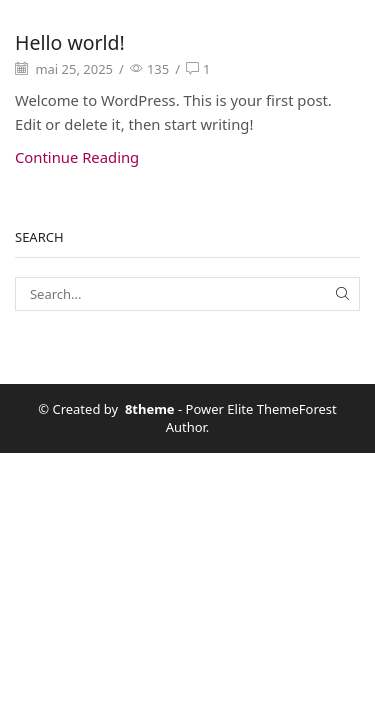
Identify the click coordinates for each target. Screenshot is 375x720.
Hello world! (70, 42)
